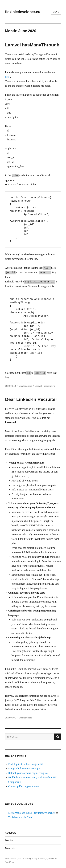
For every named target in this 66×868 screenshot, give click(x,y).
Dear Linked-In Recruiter (31, 399)
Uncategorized (25, 386)
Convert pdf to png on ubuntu (24, 786)
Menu (56, 12)
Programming (49, 386)
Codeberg (11, 833)
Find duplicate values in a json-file (26, 764)
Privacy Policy (31, 858)
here (7, 77)
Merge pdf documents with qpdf (25, 768)
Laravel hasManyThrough (32, 45)
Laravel (38, 386)
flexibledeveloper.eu (23, 12)
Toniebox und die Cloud (21, 817)
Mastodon (11, 848)
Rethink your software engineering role (28, 773)
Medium (10, 841)
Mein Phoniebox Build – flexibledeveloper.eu (32, 813)
